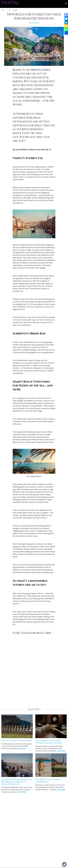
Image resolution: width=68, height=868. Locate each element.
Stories (9, 10)
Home (3, 10)
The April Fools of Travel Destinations (48, 781)
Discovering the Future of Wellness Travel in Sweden (49, 742)
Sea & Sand (34, 23)
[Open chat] (64, 864)
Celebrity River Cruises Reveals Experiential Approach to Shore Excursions (17, 782)
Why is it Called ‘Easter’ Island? (17, 741)
